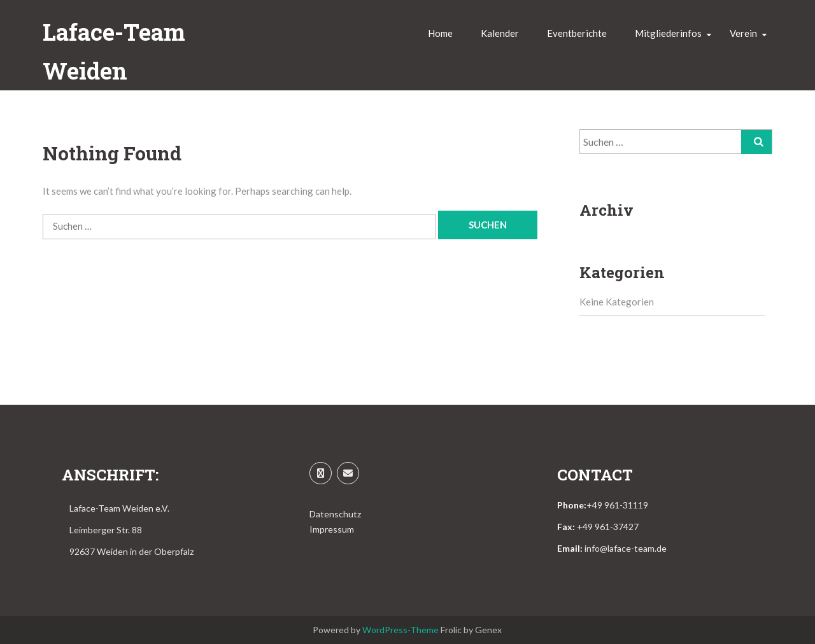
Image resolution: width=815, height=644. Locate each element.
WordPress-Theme (400, 630)
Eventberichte (577, 33)
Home (440, 33)
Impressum (332, 529)
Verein (743, 33)
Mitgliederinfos (668, 33)
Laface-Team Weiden (114, 51)
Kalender (500, 33)
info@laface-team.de (626, 548)
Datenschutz (335, 514)
